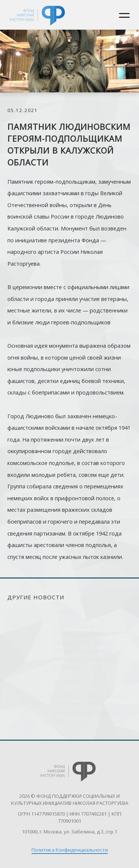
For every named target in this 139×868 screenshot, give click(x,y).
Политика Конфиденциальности (70, 850)
